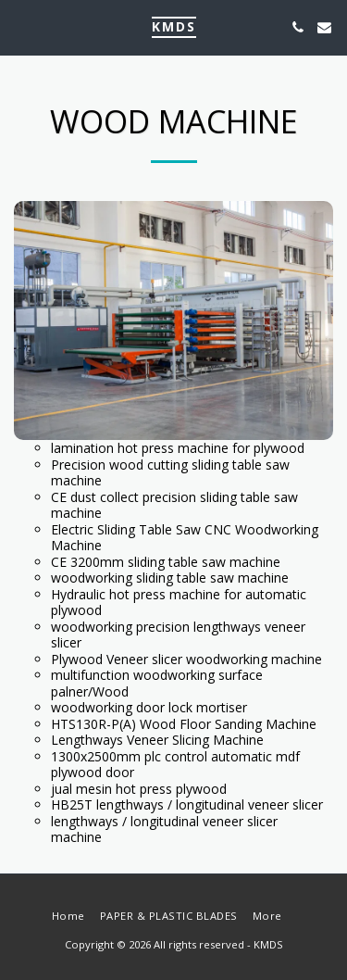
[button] (20, 26)
